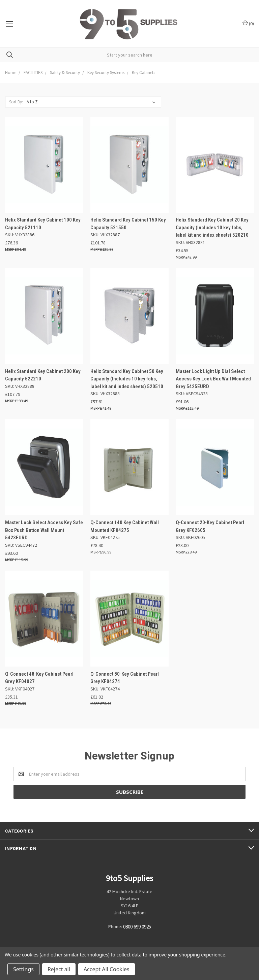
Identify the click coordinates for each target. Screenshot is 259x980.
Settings (23, 969)
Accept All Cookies (107, 969)
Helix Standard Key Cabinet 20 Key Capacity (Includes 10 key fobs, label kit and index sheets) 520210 (212, 227)
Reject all (59, 969)
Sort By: (16, 102)
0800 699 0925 (137, 927)
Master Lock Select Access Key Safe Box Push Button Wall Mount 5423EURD (44, 530)
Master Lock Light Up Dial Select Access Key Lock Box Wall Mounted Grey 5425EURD (213, 379)
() (248, 23)
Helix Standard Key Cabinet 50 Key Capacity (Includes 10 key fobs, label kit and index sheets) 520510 (127, 379)
